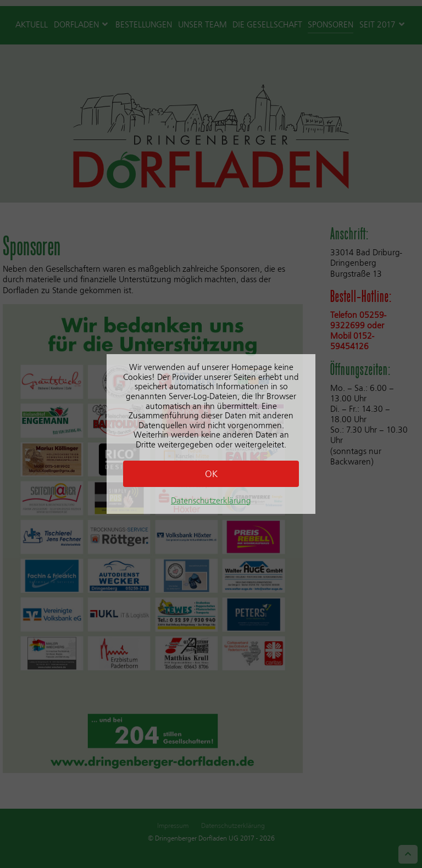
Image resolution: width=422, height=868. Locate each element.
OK (211, 474)
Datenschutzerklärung (211, 500)
